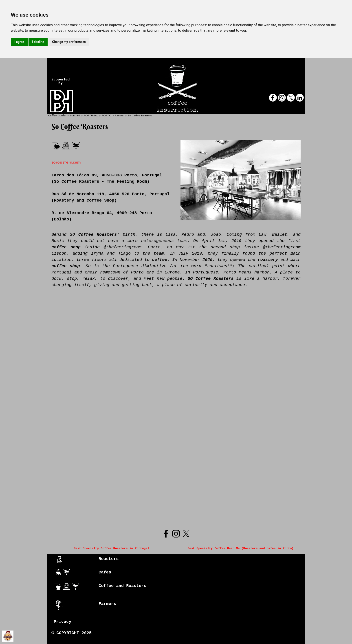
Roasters (109, 559)
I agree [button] (19, 42)
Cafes (105, 572)
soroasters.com (66, 163)
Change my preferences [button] (69, 42)
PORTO (107, 116)
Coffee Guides (57, 116)
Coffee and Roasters (122, 586)
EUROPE (75, 116)
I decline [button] (38, 42)
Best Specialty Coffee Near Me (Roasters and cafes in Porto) (240, 548)
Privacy (62, 622)
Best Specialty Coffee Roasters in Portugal (112, 548)
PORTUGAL (91, 116)
